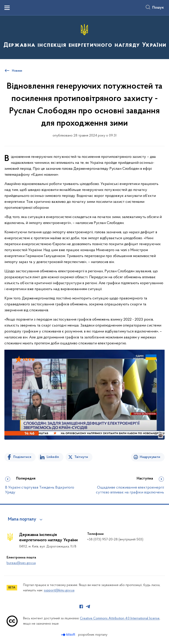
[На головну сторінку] (84, 37)
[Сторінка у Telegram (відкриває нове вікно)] (88, 607)
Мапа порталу (22, 519)
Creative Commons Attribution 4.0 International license (120, 618)
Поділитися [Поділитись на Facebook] (22, 457)
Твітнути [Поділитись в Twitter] (81, 457)
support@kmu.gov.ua (59, 590)
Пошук (158, 8)
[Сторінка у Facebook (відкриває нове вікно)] (81, 607)
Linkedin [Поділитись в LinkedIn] (53, 457)
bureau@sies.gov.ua (21, 563)
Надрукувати (150, 457)
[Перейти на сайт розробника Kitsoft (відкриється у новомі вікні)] (69, 635)
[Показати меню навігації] (7, 8)
